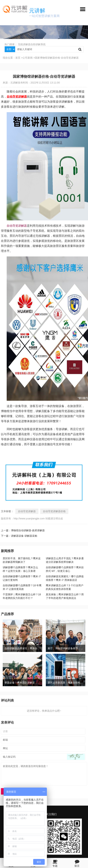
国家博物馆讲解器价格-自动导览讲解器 (57, 58)
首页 (18, 58)
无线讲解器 (24, 44)
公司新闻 (28, 58)
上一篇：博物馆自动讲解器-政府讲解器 (23, 530)
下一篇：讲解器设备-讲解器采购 (19, 536)
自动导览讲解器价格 (54, 511)
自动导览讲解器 (17, 226)
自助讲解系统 (38, 44)
